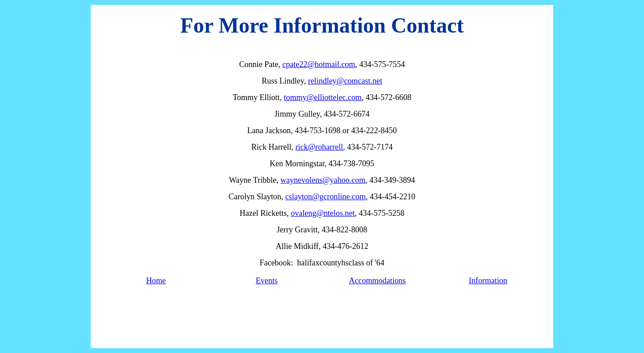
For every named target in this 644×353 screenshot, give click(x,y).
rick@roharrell (319, 147)
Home (156, 281)
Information (488, 281)
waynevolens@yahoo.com (323, 180)
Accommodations (377, 281)
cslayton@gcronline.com (326, 197)
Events (267, 281)
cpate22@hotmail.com (319, 64)
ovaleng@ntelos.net (323, 213)
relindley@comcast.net (345, 81)
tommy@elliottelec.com (323, 97)
